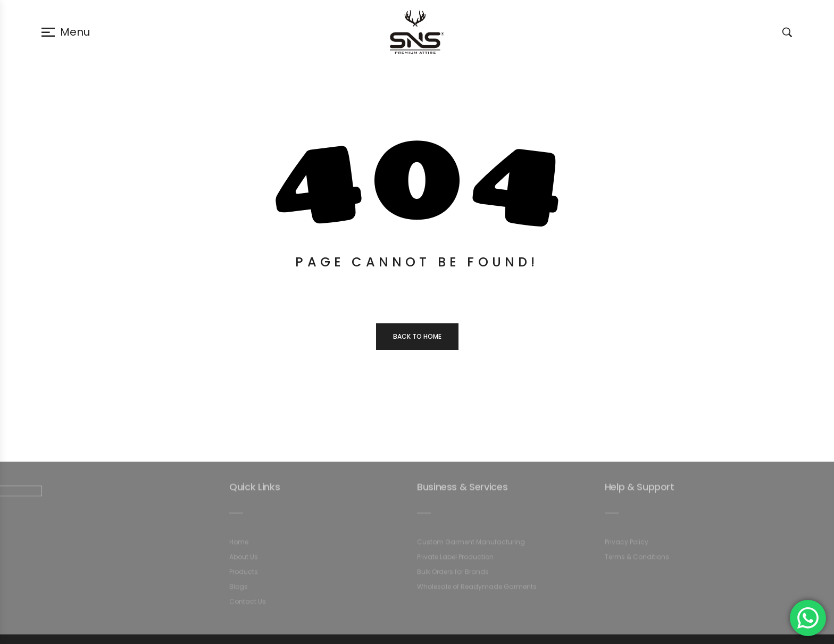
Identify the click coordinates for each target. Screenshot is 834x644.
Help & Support (640, 490)
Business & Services (462, 490)
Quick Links (255, 490)
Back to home (417, 336)
